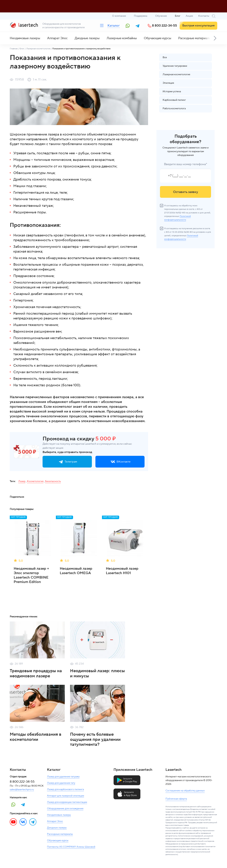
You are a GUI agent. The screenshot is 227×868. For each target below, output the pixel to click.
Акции (189, 16)
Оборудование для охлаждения (65, 809)
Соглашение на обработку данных (185, 791)
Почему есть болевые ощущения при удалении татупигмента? (95, 740)
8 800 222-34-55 (164, 26)
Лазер (22, 481)
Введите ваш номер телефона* (186, 164)
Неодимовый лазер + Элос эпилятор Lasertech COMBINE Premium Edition (31, 575)
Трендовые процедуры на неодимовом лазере (36, 673)
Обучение (161, 16)
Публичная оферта (176, 799)
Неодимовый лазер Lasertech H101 (122, 571)
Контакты (204, 16)
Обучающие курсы (157, 38)
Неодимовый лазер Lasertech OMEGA (76, 571)
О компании (119, 16)
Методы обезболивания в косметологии (36, 737)
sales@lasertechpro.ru (22, 790)
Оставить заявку (186, 192)
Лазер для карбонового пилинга (65, 789)
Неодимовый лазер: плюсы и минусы (97, 673)
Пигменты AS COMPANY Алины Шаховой (71, 847)
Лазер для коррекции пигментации (67, 802)
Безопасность (53, 481)
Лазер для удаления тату (61, 783)
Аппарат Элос (57, 38)
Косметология (35, 481)
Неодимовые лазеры (25, 38)
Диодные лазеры (87, 38)
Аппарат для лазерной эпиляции (66, 796)
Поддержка (141, 16)
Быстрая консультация (198, 26)
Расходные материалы (195, 38)
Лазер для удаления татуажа (63, 777)
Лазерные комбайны (122, 38)
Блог (178, 16)
